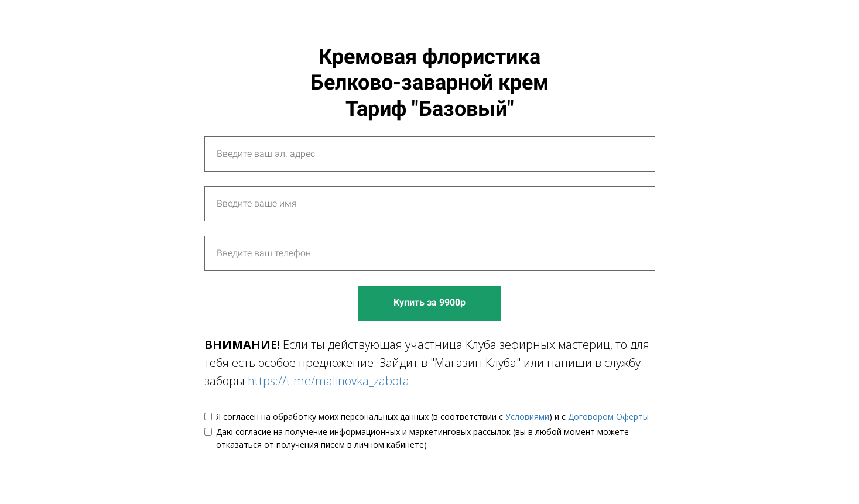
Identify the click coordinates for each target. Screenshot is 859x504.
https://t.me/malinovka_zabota (328, 381)
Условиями (527, 416)
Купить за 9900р (430, 302)
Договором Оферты (608, 416)
